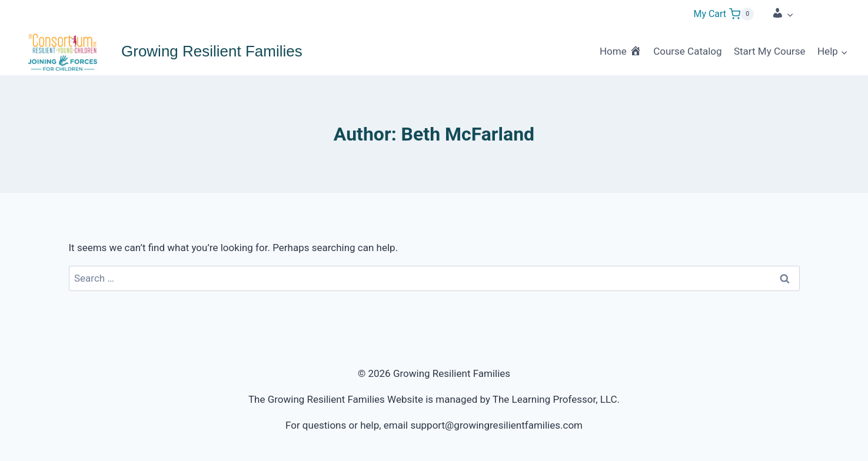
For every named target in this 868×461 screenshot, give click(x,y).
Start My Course (770, 51)
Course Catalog (687, 51)
